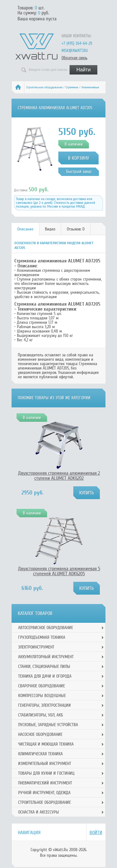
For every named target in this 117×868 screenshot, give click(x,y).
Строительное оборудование (44, 87)
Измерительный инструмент (45, 764)
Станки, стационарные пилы (44, 666)
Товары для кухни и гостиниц (46, 773)
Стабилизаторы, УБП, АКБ (41, 715)
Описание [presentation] (25, 229)
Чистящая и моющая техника (46, 744)
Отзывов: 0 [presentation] (76, 229)
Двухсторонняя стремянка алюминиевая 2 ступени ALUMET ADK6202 (59, 476)
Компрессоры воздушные (42, 696)
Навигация (29, 833)
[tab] (25, 229)
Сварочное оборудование (41, 686)
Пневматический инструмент (45, 783)
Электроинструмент (36, 647)
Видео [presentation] (50, 229)
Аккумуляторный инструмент (46, 657)
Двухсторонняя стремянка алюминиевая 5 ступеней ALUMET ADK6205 (59, 571)
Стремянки (72, 87)
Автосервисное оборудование (46, 628)
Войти (96, 833)
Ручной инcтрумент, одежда (44, 793)
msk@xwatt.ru (75, 51)
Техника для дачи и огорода (45, 676)
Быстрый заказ (79, 171)
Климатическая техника (40, 754)
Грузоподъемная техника (42, 637)
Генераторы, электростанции (44, 705)
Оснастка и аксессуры (39, 812)
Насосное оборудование (40, 734)
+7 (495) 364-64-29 (77, 43)
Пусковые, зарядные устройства (48, 725)
